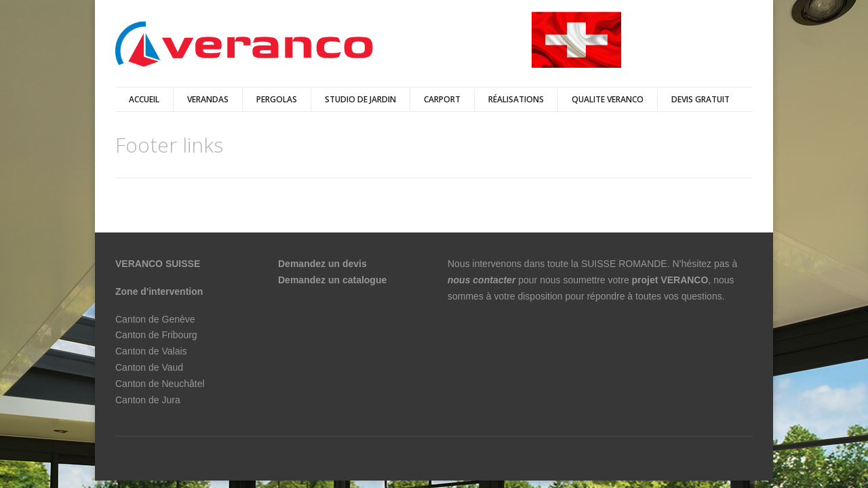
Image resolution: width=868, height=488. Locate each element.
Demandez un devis (322, 264)
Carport (442, 99)
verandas (208, 99)
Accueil (144, 99)
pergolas (277, 99)
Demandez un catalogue (334, 280)
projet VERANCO (670, 280)
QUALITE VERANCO (608, 99)
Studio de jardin (360, 99)
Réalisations (516, 99)
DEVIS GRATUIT (701, 99)
